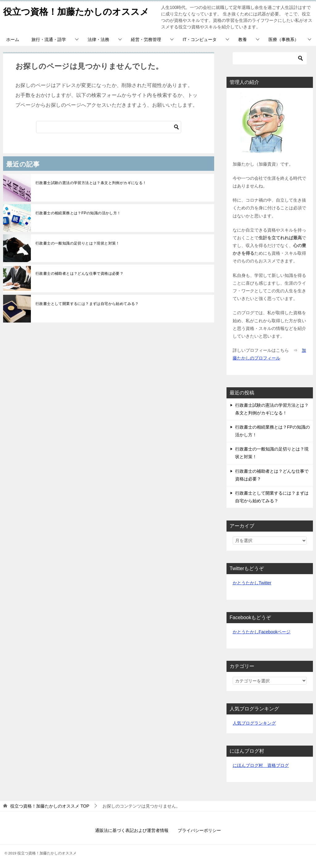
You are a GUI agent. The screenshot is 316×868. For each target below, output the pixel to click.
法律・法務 (98, 39)
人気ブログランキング (254, 723)
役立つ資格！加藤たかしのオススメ (79, 11)
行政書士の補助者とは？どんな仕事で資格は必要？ (79, 274)
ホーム (13, 39)
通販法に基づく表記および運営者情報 (132, 830)
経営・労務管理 (146, 39)
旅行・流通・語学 (49, 39)
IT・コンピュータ (200, 39)
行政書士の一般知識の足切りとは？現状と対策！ (78, 243)
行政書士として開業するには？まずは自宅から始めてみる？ (87, 304)
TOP (50, 806)
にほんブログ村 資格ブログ (261, 765)
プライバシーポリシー (199, 830)
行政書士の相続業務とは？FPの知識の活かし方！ (78, 213)
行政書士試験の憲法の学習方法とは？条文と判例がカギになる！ (91, 183)
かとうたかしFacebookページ (262, 632)
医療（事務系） (284, 39)
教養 (243, 39)
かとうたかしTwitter (252, 583)
